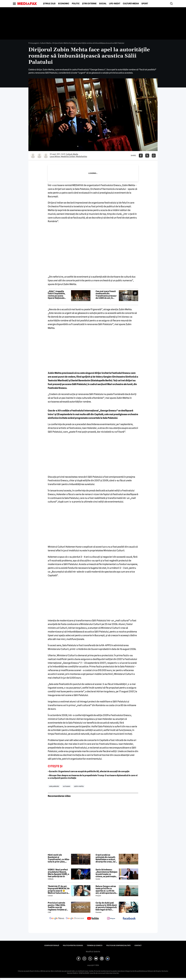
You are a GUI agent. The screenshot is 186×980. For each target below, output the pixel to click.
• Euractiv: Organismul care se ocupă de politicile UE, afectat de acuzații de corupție (89, 771)
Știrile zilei (49, 4)
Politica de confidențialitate (118, 946)
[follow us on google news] (57, 919)
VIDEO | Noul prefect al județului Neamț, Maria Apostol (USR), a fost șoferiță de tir (58, 873)
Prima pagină (34, 43)
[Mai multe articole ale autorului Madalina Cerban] (39, 156)
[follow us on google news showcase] (75, 919)
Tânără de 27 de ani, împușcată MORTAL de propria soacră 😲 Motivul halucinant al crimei (59, 890)
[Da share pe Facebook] (141, 156)
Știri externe (89, 4)
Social (103, 4)
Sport (145, 4)
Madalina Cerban (68, 156)
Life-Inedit (115, 4)
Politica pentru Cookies (73, 946)
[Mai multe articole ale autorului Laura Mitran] (33, 156)
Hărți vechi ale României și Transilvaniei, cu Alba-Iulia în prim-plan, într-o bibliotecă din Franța (59, 858)
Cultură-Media (131, 4)
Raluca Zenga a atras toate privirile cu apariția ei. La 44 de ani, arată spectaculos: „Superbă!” (107, 890)
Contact (138, 946)
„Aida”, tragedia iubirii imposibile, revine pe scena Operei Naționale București (57, 295)
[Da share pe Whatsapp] (154, 156)
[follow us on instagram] (111, 919)
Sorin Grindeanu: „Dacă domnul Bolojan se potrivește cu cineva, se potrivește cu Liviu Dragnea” (106, 873)
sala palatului (54, 786)
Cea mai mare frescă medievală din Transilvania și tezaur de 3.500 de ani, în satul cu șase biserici (106, 295)
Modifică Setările (93, 952)
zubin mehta (79, 786)
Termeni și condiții (95, 946)
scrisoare (67, 786)
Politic (76, 4)
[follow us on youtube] (93, 919)
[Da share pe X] (147, 156)
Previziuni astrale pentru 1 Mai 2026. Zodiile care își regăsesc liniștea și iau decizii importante (59, 906)
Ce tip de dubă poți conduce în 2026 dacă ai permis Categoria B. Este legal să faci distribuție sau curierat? (106, 906)
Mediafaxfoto (82, 156)
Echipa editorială (52, 946)
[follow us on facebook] (129, 919)
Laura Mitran (55, 156)
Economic (64, 4)
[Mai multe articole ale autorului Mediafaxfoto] (46, 156)
